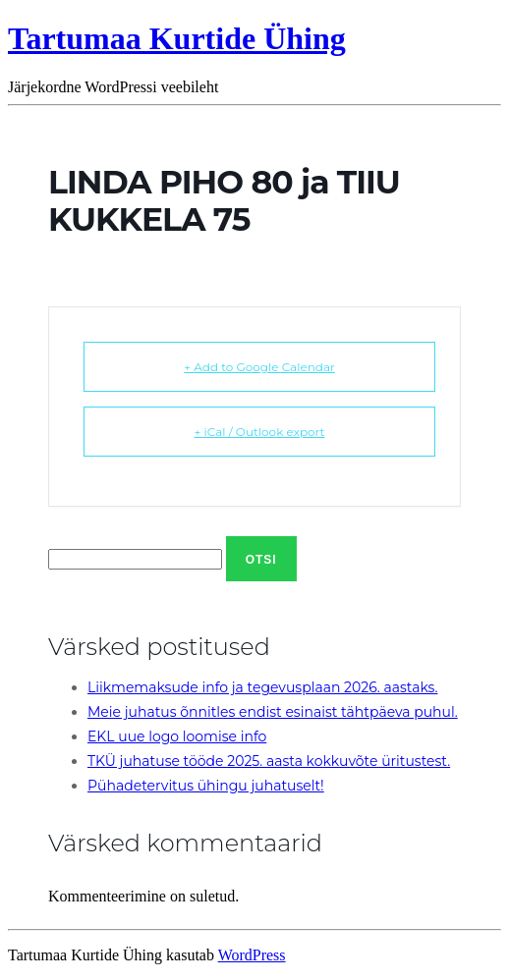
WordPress (252, 955)
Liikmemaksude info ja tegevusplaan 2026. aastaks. (262, 687)
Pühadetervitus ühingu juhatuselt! (206, 786)
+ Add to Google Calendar (259, 367)
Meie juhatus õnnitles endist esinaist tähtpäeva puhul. (273, 712)
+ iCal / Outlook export (260, 432)
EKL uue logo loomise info (177, 736)
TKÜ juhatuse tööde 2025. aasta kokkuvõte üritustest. (269, 761)
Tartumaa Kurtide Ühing (177, 38)
